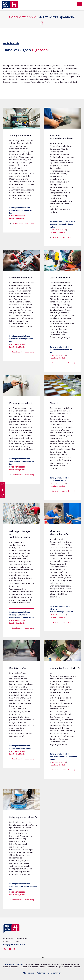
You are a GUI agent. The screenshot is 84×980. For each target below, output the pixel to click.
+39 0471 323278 (18, 216)
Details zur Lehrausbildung (23, 223)
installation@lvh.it (17, 219)
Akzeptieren (29, 973)
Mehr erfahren (54, 973)
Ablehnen (41, 973)
